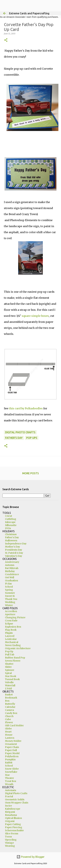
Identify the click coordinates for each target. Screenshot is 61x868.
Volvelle (9, 682)
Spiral (8, 673)
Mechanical (12, 642)
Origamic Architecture (18, 648)
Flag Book (11, 630)
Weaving (10, 846)
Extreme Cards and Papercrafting (29, 13)
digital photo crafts (20, 432)
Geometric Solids (15, 800)
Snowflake (11, 772)
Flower (9, 722)
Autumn (10, 565)
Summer (10, 593)
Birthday (10, 571)
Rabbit (9, 763)
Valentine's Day (14, 556)
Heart (8, 732)
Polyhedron (12, 756)
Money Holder (13, 741)
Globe (8, 729)
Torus (8, 837)
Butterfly (10, 704)
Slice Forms (12, 834)
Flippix (9, 633)
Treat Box (11, 781)
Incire (8, 806)
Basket (9, 695)
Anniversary (12, 562)
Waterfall (10, 685)
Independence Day (16, 544)
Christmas (11, 534)
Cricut (9, 516)
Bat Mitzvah (12, 568)
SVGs (8, 528)
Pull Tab (10, 655)
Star (7, 775)
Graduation (12, 581)
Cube (8, 719)
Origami (10, 821)
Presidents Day (14, 550)
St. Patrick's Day (14, 553)
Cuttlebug (11, 519)
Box (7, 701)
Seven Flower (13, 661)
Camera (9, 710)
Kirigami (10, 812)
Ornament (11, 744)
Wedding (10, 602)
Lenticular (11, 639)
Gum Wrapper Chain (17, 803)
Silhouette (11, 525)
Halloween (11, 540)
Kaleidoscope (13, 809)
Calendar (10, 707)
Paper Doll (11, 750)
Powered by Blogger (30, 857)
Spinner (10, 670)
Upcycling (11, 840)
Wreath (9, 784)
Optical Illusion (13, 818)
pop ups (32, 438)
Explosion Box (13, 627)
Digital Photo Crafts (16, 793)
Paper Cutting (13, 824)
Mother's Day (12, 547)
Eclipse (9, 624)
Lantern (10, 738)
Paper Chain (12, 747)
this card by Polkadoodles (26, 408)
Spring (9, 590)
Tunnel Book (12, 679)
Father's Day (14, 438)
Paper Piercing (14, 827)
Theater (9, 778)
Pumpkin (10, 759)
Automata (11, 790)
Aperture (10, 614)
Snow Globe (12, 769)
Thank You (11, 599)
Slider (8, 667)
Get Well (10, 577)
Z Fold (8, 689)
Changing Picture (15, 617)
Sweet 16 (10, 596)
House (9, 735)
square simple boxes (35, 316)
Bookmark (11, 698)
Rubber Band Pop (15, 658)
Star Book (11, 676)
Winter (9, 605)
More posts (30, 473)
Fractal (9, 796)
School (9, 587)
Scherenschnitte (14, 830)
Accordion (11, 611)
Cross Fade (11, 621)
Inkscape (10, 522)
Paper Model (12, 753)
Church (9, 716)
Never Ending (13, 645)
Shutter (9, 664)
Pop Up (9, 651)
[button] (6, 40)
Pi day (8, 584)
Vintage (9, 843)
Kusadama (11, 815)
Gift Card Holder (14, 725)
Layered (10, 636)
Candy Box (11, 713)
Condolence (12, 574)
